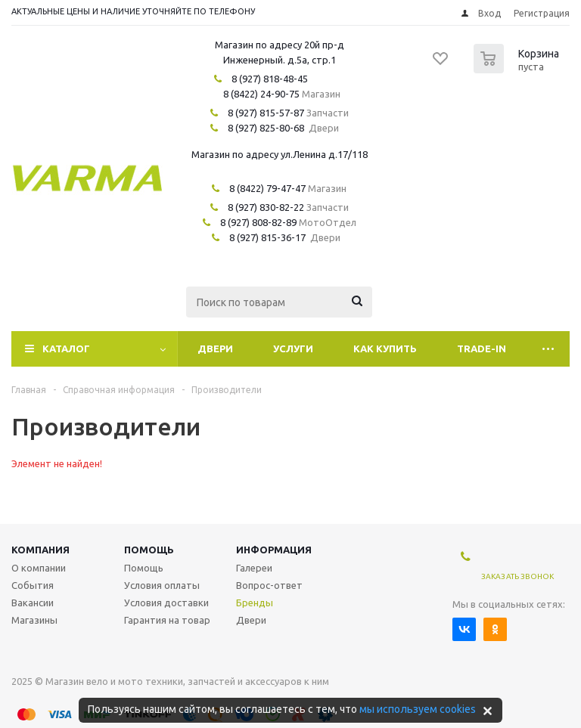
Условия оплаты (162, 585)
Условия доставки (166, 603)
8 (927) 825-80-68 (266, 128)
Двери (215, 349)
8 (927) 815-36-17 (267, 237)
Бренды (255, 603)
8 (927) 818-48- (264, 79)
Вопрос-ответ (269, 585)
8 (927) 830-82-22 (266, 207)
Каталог (66, 349)
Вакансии (33, 603)
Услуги (293, 349)
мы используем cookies (418, 709)
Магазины (34, 620)
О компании (39, 568)
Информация (274, 550)
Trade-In (482, 349)
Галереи (254, 568)
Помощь (149, 550)
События (33, 585)
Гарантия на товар (167, 620)
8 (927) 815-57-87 (266, 113)
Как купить (385, 349)
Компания (40, 550)
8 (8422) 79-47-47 (267, 188)
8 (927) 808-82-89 (258, 222)
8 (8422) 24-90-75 (261, 94)
